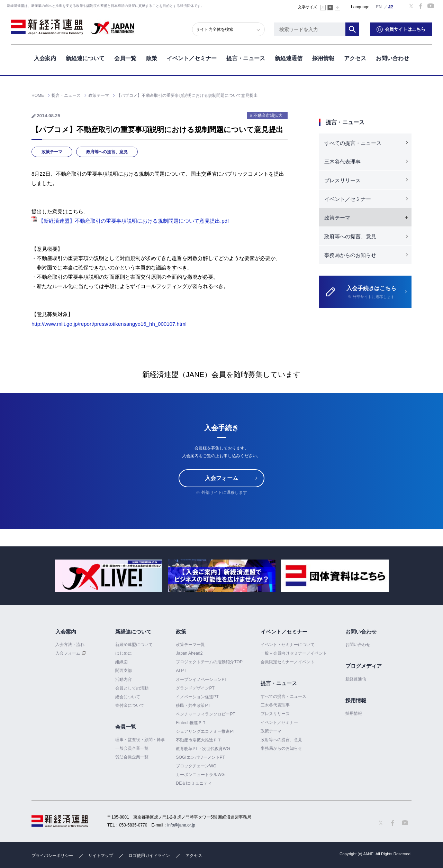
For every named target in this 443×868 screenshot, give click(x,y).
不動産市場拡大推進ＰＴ (199, 740)
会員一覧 (125, 58)
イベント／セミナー (192, 58)
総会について (128, 697)
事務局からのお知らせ (350, 255)
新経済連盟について (134, 645)
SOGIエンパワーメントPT (200, 757)
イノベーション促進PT (197, 697)
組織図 (121, 662)
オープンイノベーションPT (201, 680)
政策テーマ (52, 152)
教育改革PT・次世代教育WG (203, 749)
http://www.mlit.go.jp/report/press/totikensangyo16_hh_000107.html (109, 324)
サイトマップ (101, 856)
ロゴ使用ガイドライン (149, 856)
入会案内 (45, 58)
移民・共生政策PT (193, 705)
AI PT (181, 671)
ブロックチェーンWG (196, 766)
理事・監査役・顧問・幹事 (140, 740)
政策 (152, 58)
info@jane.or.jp (181, 825)
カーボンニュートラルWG (200, 775)
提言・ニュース (246, 58)
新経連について (85, 58)
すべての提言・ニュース (353, 143)
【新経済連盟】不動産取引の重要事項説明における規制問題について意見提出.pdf (130, 221)
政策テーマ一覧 (190, 645)
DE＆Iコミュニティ (194, 783)
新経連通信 (289, 58)
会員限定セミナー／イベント (288, 662)
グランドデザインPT (195, 688)
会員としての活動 (132, 688)
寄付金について (130, 705)
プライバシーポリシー (52, 856)
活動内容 (124, 680)
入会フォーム (221, 478)
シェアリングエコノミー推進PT (205, 731)
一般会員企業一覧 (132, 748)
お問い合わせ (392, 58)
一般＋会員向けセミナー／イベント (294, 653)
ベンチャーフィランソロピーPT (205, 714)
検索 (352, 29)
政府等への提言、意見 (107, 152)
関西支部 (124, 671)
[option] (109, 576)
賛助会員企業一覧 (132, 757)
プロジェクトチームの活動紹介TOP (209, 662)
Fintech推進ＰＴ (191, 723)
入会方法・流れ (70, 645)
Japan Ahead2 (189, 653)
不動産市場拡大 (268, 116)
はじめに (124, 653)
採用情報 (323, 58)
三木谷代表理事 (342, 162)
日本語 (391, 7)
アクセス (355, 58)
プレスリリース (342, 180)
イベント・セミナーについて (288, 645)
